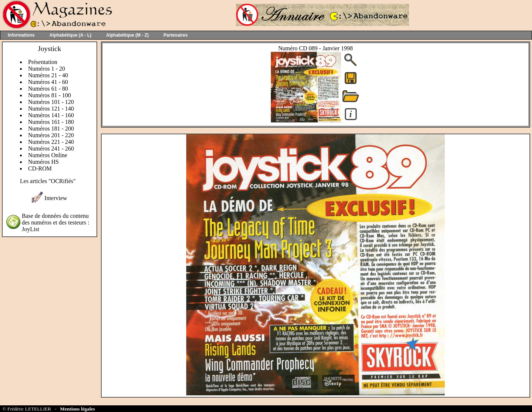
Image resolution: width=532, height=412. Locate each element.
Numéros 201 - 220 (51, 135)
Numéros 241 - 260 (51, 148)
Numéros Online (48, 155)
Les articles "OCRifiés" (48, 181)
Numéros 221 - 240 (51, 142)
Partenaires (176, 35)
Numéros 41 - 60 (48, 82)
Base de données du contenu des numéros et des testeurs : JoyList (56, 222)
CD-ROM (40, 168)
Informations (21, 35)
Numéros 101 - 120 (51, 102)
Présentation (43, 62)
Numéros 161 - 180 (51, 122)
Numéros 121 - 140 (51, 109)
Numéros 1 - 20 (47, 69)
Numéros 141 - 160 (51, 115)
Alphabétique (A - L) (71, 35)
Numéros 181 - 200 (51, 129)
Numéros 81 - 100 (50, 95)
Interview (56, 198)
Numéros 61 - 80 (48, 89)
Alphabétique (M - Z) (127, 35)
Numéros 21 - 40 (48, 75)
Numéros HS (43, 162)
